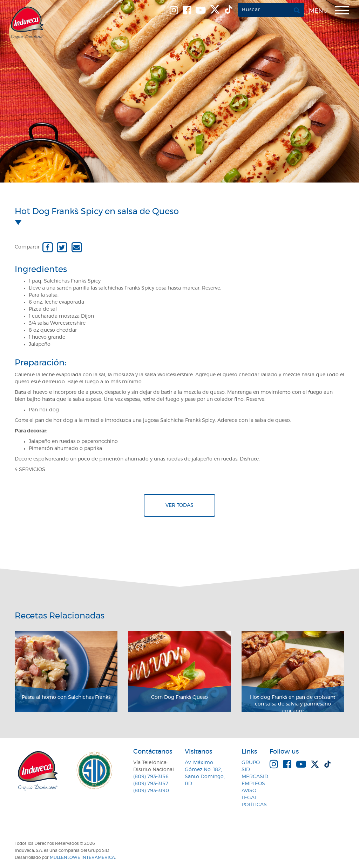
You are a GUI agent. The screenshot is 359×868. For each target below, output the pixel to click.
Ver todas (179, 505)
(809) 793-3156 (151, 777)
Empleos (253, 784)
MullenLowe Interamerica (82, 857)
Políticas (254, 805)
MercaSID (255, 777)
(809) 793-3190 (151, 791)
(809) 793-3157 (151, 784)
